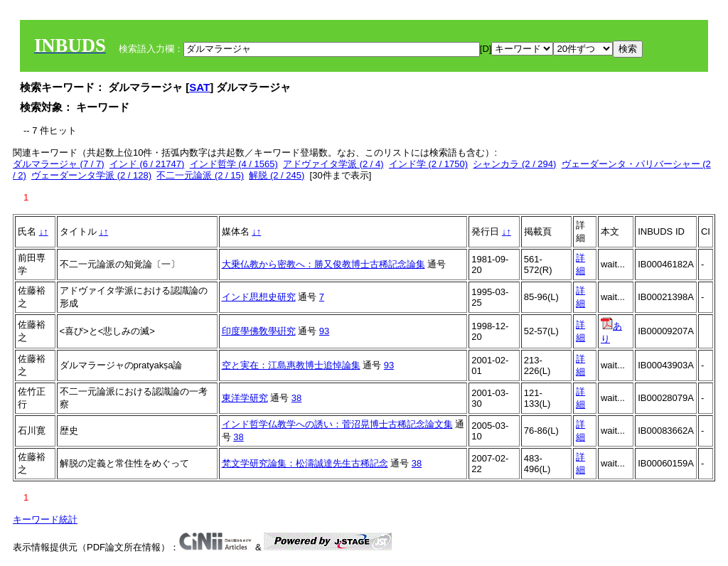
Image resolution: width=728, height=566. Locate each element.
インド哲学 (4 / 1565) (234, 164)
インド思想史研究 (259, 297)
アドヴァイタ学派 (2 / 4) (333, 164)
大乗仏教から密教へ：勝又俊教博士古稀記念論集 (323, 264)
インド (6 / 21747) (147, 164)
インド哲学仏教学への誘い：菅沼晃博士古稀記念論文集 (337, 424)
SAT (199, 87)
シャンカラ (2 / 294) (514, 164)
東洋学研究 (245, 398)
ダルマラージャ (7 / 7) (59, 164)
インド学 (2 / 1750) (428, 164)
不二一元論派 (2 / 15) (200, 175)
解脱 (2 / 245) (277, 175)
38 (296, 398)
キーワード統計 (45, 519)
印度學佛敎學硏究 (259, 331)
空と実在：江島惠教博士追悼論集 (291, 365)
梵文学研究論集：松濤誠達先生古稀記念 (305, 463)
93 (324, 331)
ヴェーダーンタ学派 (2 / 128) (91, 175)
